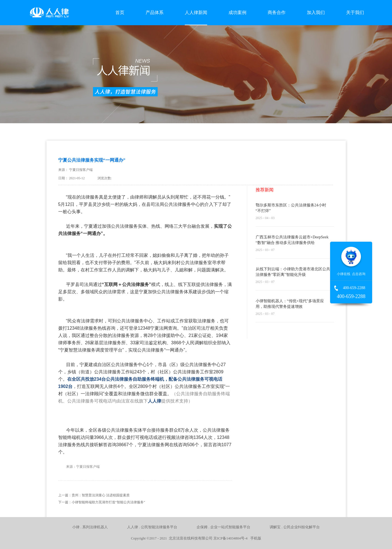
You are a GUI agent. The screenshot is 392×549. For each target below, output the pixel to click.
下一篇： (102, 502)
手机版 (255, 538)
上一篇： (94, 495)
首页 (120, 12)
